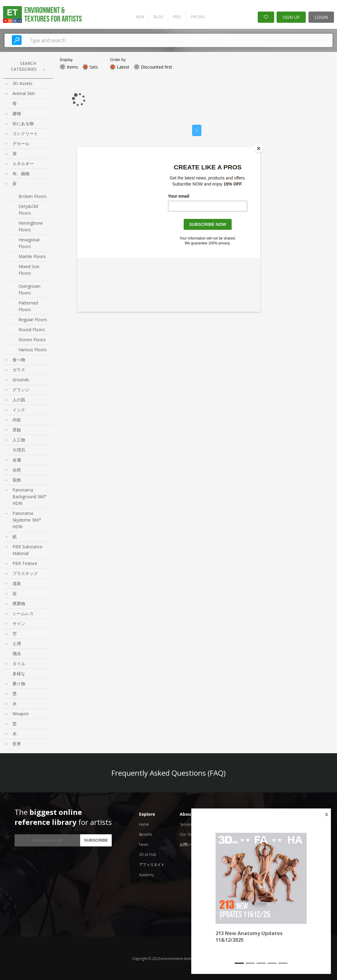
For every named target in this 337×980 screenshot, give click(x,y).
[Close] (259, 148)
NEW (139, 16)
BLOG (157, 16)
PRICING (196, 16)
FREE (175, 16)
